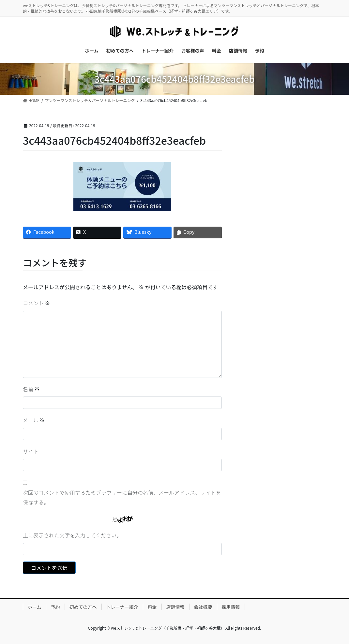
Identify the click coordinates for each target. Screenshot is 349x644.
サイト (31, 451)
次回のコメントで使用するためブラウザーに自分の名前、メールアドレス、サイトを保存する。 (122, 497)
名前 (31, 389)
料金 (152, 607)
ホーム (35, 607)
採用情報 (231, 607)
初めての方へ (83, 607)
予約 (55, 607)
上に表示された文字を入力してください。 (72, 535)
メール (34, 420)
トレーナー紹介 (122, 607)
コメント (37, 303)
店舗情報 (175, 607)
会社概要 (203, 607)
